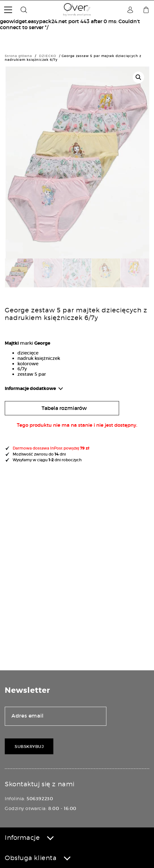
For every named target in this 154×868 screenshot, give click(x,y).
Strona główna (18, 56)
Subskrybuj (29, 747)
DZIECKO (48, 56)
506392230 (40, 799)
